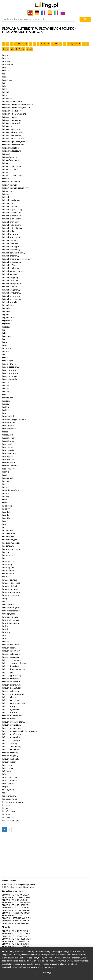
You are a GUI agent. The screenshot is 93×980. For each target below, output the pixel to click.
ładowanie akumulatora (13, 102)
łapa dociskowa (9, 423)
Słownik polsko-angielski (16, 895)
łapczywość (7, 478)
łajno (4, 342)
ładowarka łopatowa (11, 151)
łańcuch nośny (9, 706)
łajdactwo (7, 336)
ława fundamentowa (11, 611)
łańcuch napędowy (11, 700)
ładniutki (6, 92)
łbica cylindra (8, 790)
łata (4, 527)
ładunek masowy (10, 241)
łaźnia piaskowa (9, 777)
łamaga (5, 382)
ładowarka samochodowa (14, 145)
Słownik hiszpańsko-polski (17, 918)
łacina (5, 68)
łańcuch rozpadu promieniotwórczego (19, 731)
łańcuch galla (8, 673)
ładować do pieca (10, 157)
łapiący (5, 487)
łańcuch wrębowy (10, 753)
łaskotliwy (7, 518)
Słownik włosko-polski (15, 916)
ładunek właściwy (10, 302)
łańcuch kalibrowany (11, 685)
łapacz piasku (8, 450)
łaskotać (6, 512)
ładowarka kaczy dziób (13, 132)
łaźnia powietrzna (10, 781)
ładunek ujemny (9, 287)
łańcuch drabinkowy (11, 666)
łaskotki (6, 515)
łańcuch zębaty (9, 762)
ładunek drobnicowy (11, 213)
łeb (4, 793)
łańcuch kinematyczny (12, 688)
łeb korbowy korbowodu (14, 802)
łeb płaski (7, 815)
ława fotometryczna (11, 608)
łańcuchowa (8, 765)
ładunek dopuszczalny (12, 210)
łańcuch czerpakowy (11, 660)
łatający (6, 552)
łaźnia (5, 774)
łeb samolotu (8, 818)
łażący (5, 787)
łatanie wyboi (8, 555)
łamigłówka (7, 398)
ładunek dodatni (9, 206)
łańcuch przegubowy (12, 725)
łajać (4, 330)
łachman (6, 62)
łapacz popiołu (9, 453)
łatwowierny (8, 574)
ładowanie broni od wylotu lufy (17, 108)
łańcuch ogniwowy (11, 710)
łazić (4, 639)
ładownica (7, 173)
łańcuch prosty (9, 719)
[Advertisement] (46, 856)
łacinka (5, 71)
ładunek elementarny (12, 219)
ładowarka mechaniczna (13, 139)
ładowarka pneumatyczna (14, 142)
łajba (4, 333)
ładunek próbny (9, 265)
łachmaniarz (7, 65)
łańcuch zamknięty (11, 759)
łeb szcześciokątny (11, 821)
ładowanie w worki (11, 123)
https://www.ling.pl (58, 961)
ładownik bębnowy (11, 182)
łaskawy (6, 509)
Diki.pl (5, 887)
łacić (4, 74)
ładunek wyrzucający (12, 299)
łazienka (6, 632)
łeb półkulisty (8, 811)
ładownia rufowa (10, 169)
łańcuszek (7, 771)
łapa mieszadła (9, 429)
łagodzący (7, 327)
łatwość (6, 577)
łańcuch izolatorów (11, 682)
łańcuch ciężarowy (11, 657)
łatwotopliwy (8, 568)
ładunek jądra (8, 231)
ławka (5, 626)
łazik (4, 636)
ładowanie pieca (9, 117)
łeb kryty (6, 805)
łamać (5, 395)
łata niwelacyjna (9, 540)
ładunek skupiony (10, 278)
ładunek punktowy (11, 268)
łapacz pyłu (7, 457)
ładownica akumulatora (13, 176)
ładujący (6, 194)
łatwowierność (9, 571)
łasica (5, 500)
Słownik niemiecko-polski (16, 921)
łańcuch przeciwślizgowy (14, 722)
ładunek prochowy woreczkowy (17, 259)
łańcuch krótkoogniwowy (14, 694)
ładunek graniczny (10, 222)
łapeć (5, 484)
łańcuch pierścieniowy (12, 716)
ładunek (6, 197)
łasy (4, 524)
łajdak (5, 339)
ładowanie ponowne (11, 120)
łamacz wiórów (9, 370)
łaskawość (7, 506)
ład (3, 83)
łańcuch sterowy (10, 743)
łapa (4, 413)
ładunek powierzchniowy (14, 253)
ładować (6, 154)
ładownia (6, 163)
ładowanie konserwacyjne (14, 114)
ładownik (6, 179)
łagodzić (6, 324)
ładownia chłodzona (11, 166)
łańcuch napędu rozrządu (13, 703)
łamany (5, 392)
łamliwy (6, 410)
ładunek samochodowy (13, 271)
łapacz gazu (7, 435)
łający (5, 345)
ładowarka (7, 126)
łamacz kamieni (9, 364)
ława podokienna (10, 617)
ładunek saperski (10, 274)
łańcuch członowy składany (15, 663)
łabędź (5, 55)
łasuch (5, 521)
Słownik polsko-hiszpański (17, 903)
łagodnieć (7, 308)
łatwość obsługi (9, 586)
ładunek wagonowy (11, 290)
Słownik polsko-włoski (15, 900)
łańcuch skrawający (11, 740)
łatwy (5, 598)
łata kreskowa (9, 531)
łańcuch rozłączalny (11, 737)
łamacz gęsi (7, 361)
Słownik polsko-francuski (16, 898)
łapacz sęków (8, 460)
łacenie (5, 58)
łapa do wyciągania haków (14, 420)
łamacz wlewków (10, 373)
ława (4, 602)
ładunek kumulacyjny (12, 237)
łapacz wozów (9, 463)
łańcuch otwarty (9, 713)
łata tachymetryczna (11, 543)
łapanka (6, 472)
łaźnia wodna (8, 784)
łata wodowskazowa (12, 549)
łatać (4, 558)
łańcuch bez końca (11, 645)
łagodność (7, 311)
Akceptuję (46, 973)
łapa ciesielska (9, 416)
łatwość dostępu (10, 580)
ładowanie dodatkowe (12, 111)
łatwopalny (7, 564)
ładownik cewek (10, 185)
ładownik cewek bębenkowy (15, 188)
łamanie (6, 389)
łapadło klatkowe (10, 466)
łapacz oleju (8, 444)
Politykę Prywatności (43, 958)
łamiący (6, 404)
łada (4, 86)
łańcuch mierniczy (10, 697)
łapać (4, 475)
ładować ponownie (11, 160)
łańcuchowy (8, 768)
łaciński (6, 77)
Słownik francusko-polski (16, 913)
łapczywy (6, 481)
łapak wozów (8, 469)
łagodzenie (7, 321)
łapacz (5, 432)
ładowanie (7, 99)
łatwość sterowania (11, 592)
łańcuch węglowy (10, 756)
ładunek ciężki (9, 203)
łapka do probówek (11, 490)
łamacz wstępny (9, 376)
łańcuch (6, 642)
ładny (5, 95)
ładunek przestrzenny (12, 262)
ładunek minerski (10, 244)
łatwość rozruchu (10, 589)
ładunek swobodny (11, 281)
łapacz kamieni (9, 438)
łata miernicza (8, 534)
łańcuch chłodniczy (11, 651)
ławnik (5, 629)
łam (4, 355)
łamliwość (7, 407)
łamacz (5, 358)
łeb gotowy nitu (9, 799)
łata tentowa (8, 546)
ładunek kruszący (10, 234)
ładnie (5, 89)
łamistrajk (7, 401)
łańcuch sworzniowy (12, 747)
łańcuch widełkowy (11, 750)
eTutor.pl (7, 885)
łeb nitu (6, 808)
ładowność (7, 191)
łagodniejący (8, 305)
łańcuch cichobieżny (11, 654)
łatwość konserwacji (12, 583)
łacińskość (7, 80)
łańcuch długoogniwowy (13, 669)
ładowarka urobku (10, 148)
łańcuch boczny (9, 648)
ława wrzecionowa (11, 623)
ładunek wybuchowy (12, 293)
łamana (5, 385)
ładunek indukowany (12, 225)
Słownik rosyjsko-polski (15, 923)
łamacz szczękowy (11, 367)
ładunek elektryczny (11, 216)
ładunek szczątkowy (11, 284)
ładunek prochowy (11, 256)
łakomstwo (7, 348)
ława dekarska (9, 605)
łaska (4, 503)
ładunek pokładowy (11, 250)
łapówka (6, 497)
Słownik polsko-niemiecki (16, 905)
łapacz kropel (8, 441)
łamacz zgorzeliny (10, 379)
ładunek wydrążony (11, 296)
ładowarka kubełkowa (12, 136)
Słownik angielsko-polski (16, 910)
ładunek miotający (10, 247)
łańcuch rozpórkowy (11, 734)
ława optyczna (9, 614)
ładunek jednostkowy (12, 228)
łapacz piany (8, 447)
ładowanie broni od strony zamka (17, 105)
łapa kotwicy (8, 426)
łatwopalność (8, 561)
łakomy (6, 352)
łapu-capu (7, 494)
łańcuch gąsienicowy (12, 676)
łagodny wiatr (8, 318)
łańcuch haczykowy (11, 679)
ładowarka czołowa (11, 129)
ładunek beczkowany (12, 200)
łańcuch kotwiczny (11, 691)
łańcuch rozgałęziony (12, 728)
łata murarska (8, 537)
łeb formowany (9, 796)
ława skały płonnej (11, 620)
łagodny (6, 315)
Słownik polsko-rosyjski (15, 908)
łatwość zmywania (11, 595)
